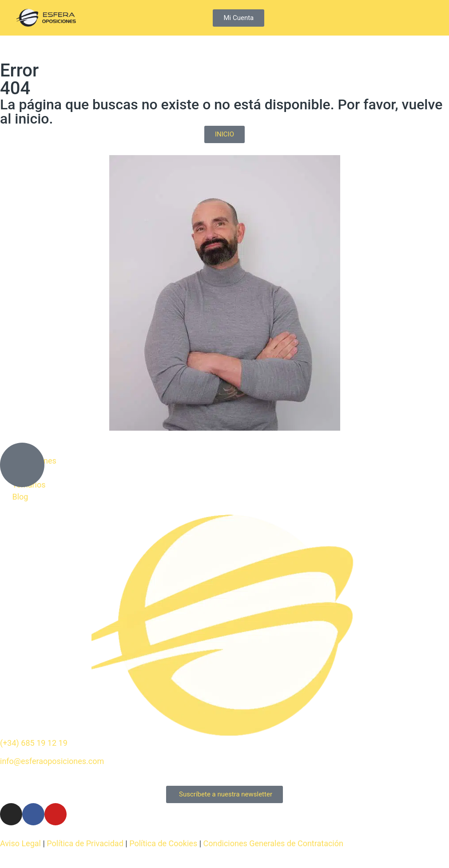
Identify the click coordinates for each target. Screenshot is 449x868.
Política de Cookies (163, 843)
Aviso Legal (20, 843)
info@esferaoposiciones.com (52, 761)
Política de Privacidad (85, 843)
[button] (426, 18)
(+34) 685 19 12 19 (34, 743)
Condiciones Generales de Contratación (273, 843)
